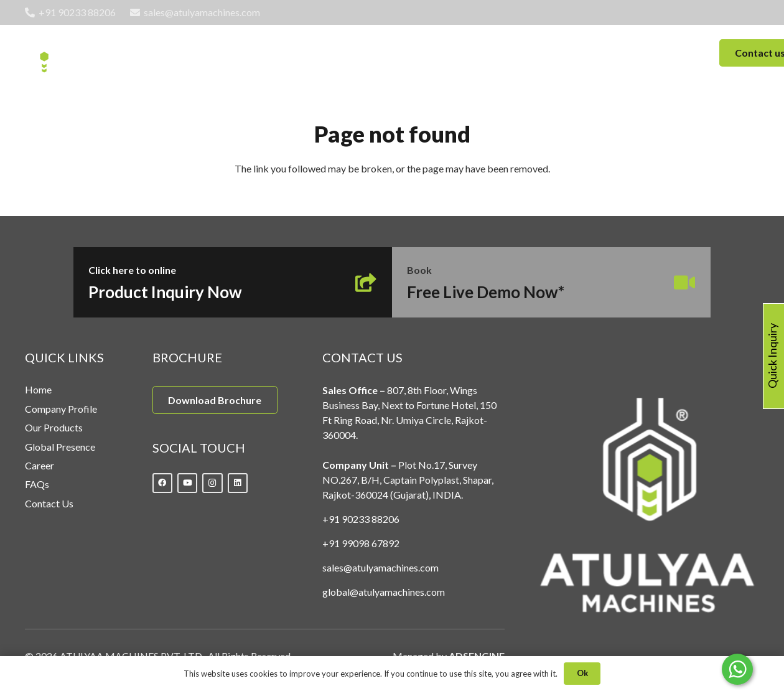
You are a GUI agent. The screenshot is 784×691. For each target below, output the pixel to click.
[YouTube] (188, 483)
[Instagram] (212, 483)
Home (38, 389)
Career (40, 465)
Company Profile (61, 409)
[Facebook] (163, 483)
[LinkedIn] (238, 483)
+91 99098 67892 (361, 543)
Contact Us (49, 503)
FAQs (37, 484)
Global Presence (60, 447)
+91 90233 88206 (361, 519)
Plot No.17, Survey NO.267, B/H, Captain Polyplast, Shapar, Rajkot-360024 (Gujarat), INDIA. (408, 480)
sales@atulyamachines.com (380, 567)
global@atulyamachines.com (384, 592)
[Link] (77, 53)
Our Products (54, 427)
